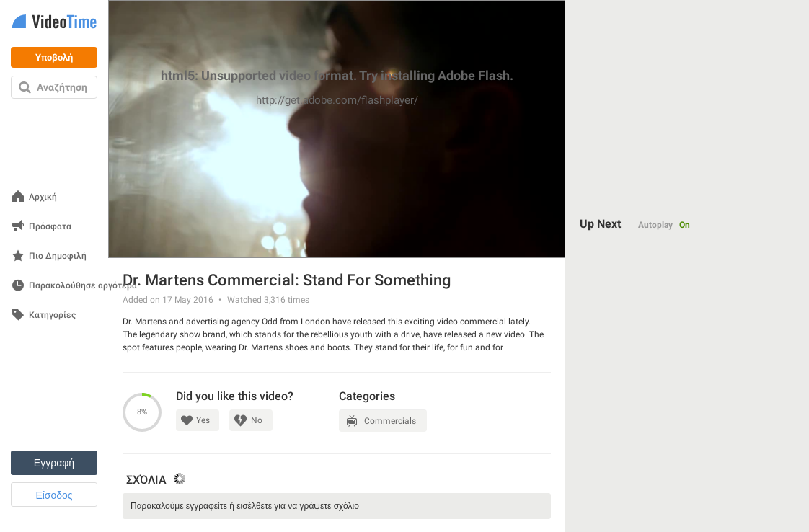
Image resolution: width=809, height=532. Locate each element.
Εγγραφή (54, 463)
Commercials (390, 421)
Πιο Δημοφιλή (58, 256)
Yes (203, 420)
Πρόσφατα (50, 227)
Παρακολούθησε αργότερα (83, 286)
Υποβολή (54, 57)
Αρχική (43, 197)
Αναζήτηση (62, 87)
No (257, 420)
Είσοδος (54, 495)
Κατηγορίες (52, 315)
